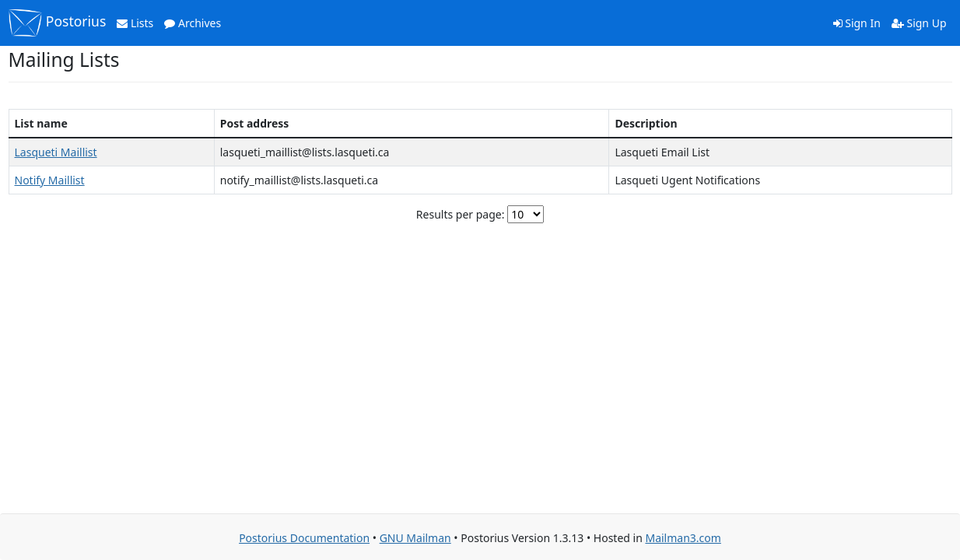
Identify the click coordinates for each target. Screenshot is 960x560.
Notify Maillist (50, 180)
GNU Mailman (415, 538)
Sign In (857, 23)
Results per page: (461, 214)
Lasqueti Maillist (56, 152)
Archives (193, 23)
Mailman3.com (683, 538)
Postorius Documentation (304, 538)
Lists (135, 23)
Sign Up (919, 23)
